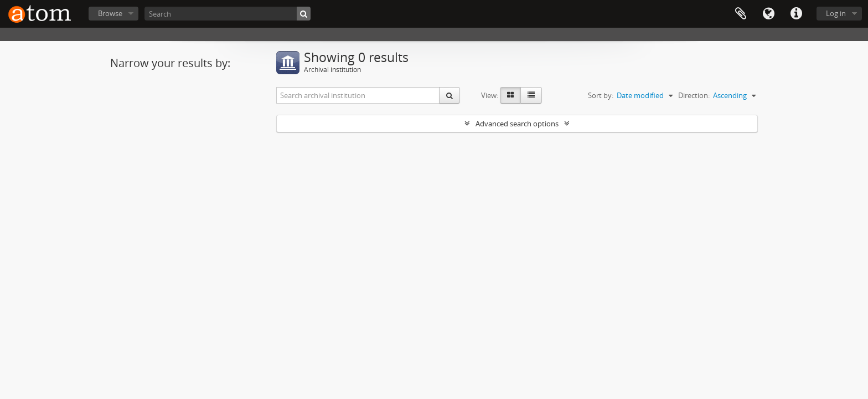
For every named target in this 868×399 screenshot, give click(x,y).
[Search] (228, 14)
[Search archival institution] (358, 95)
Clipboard (741, 14)
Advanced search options (517, 124)
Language (768, 14)
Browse (110, 13)
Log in (836, 13)
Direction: (694, 95)
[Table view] (531, 95)
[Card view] (510, 95)
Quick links (796, 14)
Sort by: (601, 95)
